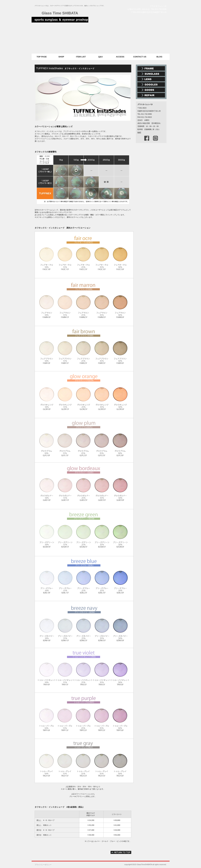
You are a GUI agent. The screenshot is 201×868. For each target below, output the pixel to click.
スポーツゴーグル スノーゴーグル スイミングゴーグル (151, 84)
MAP (139, 132)
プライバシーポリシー (43, 865)
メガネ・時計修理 (151, 95)
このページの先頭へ (121, 852)
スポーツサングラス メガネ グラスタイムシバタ (60, 21)
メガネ (151, 68)
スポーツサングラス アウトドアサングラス (151, 74)
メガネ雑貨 (151, 90)
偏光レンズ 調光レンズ (151, 79)
